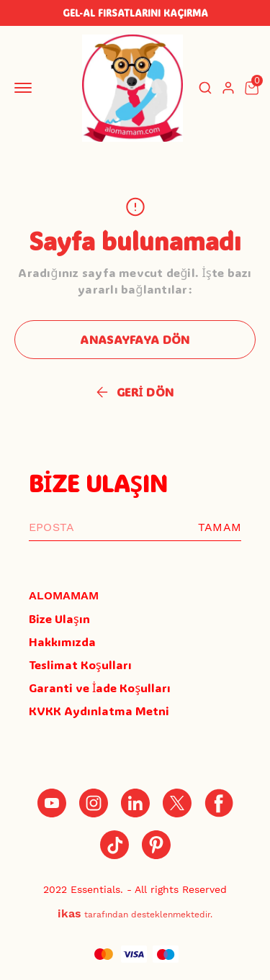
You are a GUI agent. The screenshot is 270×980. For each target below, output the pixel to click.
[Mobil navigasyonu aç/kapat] (26, 88)
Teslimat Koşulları (80, 664)
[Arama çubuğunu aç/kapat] (205, 88)
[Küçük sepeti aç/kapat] (251, 88)
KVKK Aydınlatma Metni (99, 711)
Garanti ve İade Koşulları (100, 688)
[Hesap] (228, 88)
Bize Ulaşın (59, 618)
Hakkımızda (62, 641)
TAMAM (220, 527)
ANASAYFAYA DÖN (135, 339)
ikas (69, 913)
